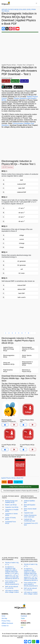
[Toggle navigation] (36, 3)
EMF (22, 180)
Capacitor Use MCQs (12, 507)
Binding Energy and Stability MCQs (11, 502)
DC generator (22, 265)
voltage (22, 235)
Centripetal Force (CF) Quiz (31, 524)
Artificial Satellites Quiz (29, 502)
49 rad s (22, 212)
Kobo (10, 482)
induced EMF (22, 285)
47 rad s (22, 208)
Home (3, 616)
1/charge (22, 243)
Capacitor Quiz (29, 513)
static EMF (22, 188)
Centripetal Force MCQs (10, 522)
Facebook (24, 616)
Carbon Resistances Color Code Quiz (30, 516)
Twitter (23, 618)
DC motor (22, 273)
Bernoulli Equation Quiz (30, 506)
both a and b (22, 297)
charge (22, 247)
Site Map (4, 618)
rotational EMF (22, 192)
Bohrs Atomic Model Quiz (30, 510)
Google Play (18, 482)
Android (23, 625)
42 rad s (22, 217)
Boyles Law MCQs (11, 505)
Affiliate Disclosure (7, 623)
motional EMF (22, 184)
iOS (22, 627)
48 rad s (22, 221)
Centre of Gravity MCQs (10, 518)
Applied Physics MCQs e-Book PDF (12, 478)
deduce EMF (22, 289)
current (22, 239)
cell (22, 269)
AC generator (22, 261)
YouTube (24, 621)
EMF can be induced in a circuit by (12, 587)
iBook (4, 482)
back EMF (22, 293)
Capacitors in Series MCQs (11, 514)
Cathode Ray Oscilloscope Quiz (30, 520)
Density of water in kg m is (12, 564)
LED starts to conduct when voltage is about (12, 591)
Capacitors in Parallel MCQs (12, 510)
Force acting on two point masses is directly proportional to (12, 583)
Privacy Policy (6, 621)
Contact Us (5, 626)
